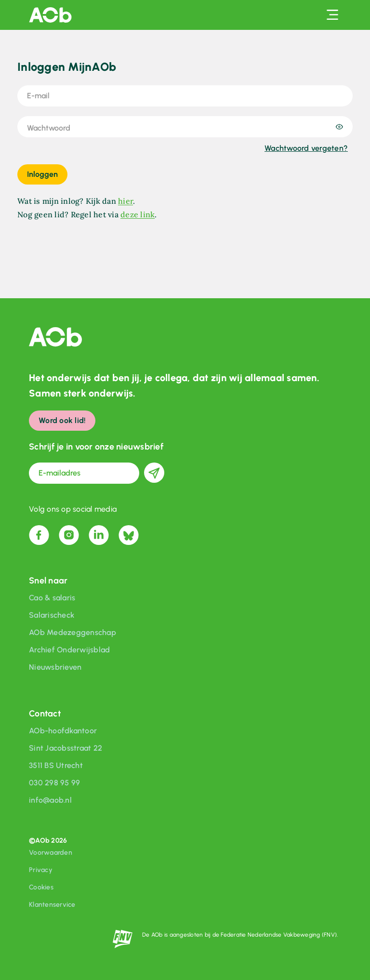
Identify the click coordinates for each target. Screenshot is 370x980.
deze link (138, 214)
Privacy (41, 870)
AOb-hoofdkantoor (63, 731)
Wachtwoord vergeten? (306, 148)
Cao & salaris (52, 598)
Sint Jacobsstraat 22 (66, 748)
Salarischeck (52, 615)
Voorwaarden (51, 853)
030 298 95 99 (54, 783)
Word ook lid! (62, 420)
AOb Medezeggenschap (73, 632)
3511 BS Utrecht (56, 765)
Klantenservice (52, 905)
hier (126, 201)
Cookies (41, 887)
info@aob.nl (50, 800)
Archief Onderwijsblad (69, 650)
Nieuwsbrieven (55, 667)
